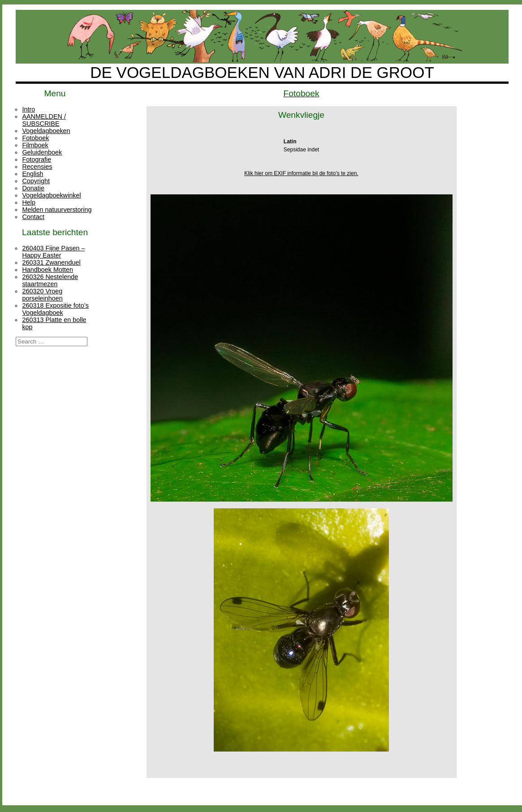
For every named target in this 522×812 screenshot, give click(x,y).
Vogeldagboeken (46, 131)
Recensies (37, 167)
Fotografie (37, 159)
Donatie (33, 188)
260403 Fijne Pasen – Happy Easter (53, 252)
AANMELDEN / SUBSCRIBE (44, 120)
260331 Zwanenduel (51, 262)
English (32, 174)
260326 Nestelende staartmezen (50, 280)
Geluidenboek (42, 152)
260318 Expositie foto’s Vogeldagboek (55, 309)
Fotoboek (35, 138)
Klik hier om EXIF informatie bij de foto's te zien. (301, 173)
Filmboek (35, 145)
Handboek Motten (47, 270)
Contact (33, 217)
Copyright (36, 181)
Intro (28, 109)
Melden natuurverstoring (57, 210)
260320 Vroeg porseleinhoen (42, 295)
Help (29, 202)
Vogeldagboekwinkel (51, 195)
